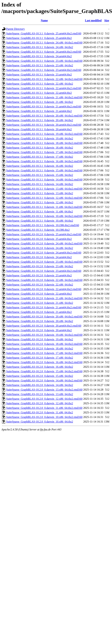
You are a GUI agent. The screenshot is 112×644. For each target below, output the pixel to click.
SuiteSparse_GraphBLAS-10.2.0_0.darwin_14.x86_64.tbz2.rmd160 (44, 380)
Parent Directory (15, 29)
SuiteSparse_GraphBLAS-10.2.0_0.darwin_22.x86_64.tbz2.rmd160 (44, 280)
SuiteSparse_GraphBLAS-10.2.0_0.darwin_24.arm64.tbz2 (39, 257)
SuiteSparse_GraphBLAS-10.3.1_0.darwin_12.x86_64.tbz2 (40, 202)
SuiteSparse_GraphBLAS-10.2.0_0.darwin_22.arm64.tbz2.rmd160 (44, 289)
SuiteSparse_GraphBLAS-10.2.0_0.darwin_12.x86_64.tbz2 (40, 403)
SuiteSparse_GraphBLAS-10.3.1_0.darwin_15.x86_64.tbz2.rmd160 (44, 170)
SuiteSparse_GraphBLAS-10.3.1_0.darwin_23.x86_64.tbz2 (40, 65)
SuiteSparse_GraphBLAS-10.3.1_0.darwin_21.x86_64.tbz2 (40, 102)
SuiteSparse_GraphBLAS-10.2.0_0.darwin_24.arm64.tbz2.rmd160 (44, 253)
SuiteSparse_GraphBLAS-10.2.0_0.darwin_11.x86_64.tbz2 (40, 412)
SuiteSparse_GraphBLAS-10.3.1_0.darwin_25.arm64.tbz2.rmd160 (44, 33)
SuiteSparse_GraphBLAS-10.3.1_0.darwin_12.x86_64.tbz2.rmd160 (44, 198)
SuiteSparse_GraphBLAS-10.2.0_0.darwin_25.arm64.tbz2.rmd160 (44, 234)
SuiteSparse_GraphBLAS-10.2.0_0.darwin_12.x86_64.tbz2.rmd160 (44, 399)
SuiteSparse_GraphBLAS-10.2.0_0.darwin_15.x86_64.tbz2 (40, 376)
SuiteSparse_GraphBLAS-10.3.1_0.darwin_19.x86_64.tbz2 (40, 138)
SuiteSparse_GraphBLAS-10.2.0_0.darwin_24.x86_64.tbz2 (40, 248)
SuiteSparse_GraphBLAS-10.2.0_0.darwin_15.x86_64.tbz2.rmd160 (44, 371)
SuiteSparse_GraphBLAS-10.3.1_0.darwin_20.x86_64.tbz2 (40, 120)
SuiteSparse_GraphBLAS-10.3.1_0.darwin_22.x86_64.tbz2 (40, 84)
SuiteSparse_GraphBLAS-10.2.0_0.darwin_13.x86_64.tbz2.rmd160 (44, 390)
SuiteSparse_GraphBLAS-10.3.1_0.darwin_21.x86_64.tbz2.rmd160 (44, 97)
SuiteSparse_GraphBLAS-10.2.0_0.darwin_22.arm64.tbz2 (39, 294)
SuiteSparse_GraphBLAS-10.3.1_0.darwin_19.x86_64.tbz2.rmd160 (44, 134)
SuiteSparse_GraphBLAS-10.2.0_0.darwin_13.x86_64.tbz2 (40, 394)
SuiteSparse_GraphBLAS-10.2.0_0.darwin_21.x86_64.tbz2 (40, 303)
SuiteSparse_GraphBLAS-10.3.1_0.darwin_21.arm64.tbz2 (39, 111)
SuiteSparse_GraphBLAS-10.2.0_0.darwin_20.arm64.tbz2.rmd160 (44, 326)
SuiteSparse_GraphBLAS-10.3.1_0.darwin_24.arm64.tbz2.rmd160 (44, 52)
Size (107, 20)
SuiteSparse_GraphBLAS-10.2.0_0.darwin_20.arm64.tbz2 (39, 330)
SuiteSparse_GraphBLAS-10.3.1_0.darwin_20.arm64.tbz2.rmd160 (44, 125)
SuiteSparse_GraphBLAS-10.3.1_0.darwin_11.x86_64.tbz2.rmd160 (44, 207)
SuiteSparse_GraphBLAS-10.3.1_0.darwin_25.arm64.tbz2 (39, 38)
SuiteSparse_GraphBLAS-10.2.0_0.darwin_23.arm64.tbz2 (39, 275)
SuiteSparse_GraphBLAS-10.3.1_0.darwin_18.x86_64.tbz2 (40, 148)
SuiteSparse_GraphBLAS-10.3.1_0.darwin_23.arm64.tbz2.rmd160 (44, 70)
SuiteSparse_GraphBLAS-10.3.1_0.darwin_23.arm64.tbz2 (39, 75)
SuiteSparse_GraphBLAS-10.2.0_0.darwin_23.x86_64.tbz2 (40, 266)
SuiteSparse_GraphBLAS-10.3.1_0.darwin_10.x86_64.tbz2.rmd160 (44, 216)
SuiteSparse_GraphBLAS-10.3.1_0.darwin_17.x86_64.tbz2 (40, 157)
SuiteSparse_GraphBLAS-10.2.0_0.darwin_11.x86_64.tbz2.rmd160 (44, 408)
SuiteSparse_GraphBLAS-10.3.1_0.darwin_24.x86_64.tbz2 (40, 47)
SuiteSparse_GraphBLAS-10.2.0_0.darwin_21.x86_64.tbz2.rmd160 (44, 298)
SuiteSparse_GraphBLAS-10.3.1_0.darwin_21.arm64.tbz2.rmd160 (44, 107)
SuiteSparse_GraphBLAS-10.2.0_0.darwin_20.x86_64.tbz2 (40, 321)
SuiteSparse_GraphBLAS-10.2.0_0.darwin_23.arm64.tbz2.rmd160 (44, 271)
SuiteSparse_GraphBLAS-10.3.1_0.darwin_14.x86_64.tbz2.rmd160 (44, 180)
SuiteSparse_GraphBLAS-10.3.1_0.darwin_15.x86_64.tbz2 (40, 175)
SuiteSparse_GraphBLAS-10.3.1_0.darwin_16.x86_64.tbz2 (40, 166)
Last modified (93, 20)
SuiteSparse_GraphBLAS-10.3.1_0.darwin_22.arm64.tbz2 (39, 93)
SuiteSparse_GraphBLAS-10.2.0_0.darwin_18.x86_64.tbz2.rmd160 (44, 344)
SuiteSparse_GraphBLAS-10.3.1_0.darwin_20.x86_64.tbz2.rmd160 (44, 116)
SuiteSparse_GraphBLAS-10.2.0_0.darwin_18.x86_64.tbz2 (40, 349)
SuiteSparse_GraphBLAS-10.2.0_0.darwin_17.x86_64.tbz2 (40, 358)
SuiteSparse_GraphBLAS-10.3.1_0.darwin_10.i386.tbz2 (38, 230)
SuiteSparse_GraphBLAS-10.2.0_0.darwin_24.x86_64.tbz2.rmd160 (44, 243)
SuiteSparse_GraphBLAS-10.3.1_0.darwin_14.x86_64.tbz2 (40, 184)
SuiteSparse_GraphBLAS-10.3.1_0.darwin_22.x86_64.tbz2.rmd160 (44, 79)
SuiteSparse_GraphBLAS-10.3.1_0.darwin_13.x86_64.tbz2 (40, 193)
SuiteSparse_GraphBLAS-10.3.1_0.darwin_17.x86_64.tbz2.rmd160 (44, 152)
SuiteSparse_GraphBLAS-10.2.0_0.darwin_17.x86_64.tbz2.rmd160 (44, 353)
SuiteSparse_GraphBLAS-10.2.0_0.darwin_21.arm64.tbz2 (39, 312)
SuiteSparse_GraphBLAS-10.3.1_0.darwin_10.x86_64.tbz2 (40, 221)
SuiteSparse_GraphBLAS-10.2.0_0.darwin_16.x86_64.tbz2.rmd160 (44, 362)
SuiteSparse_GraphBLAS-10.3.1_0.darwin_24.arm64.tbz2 (39, 56)
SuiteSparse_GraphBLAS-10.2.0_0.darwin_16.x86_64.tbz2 (40, 367)
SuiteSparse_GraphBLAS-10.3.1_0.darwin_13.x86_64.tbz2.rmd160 (44, 189)
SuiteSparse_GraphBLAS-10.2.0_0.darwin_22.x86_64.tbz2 (40, 285)
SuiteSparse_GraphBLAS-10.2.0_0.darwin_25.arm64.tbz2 (39, 239)
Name (44, 20)
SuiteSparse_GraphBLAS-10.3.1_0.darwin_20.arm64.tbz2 (39, 129)
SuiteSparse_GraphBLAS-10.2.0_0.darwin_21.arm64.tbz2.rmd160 (44, 307)
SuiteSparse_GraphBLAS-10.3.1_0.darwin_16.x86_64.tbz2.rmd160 (44, 161)
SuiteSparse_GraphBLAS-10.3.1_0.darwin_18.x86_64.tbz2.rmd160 (44, 143)
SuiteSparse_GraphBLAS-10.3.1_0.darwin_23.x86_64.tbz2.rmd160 (44, 61)
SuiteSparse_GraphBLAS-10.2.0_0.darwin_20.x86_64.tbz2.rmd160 (44, 317)
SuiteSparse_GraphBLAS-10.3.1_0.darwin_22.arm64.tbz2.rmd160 (44, 88)
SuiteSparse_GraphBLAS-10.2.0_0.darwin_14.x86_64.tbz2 (40, 385)
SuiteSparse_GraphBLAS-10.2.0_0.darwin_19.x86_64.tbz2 (40, 339)
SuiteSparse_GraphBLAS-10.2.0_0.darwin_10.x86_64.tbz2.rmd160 (44, 417)
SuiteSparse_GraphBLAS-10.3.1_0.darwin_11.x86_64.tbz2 (40, 212)
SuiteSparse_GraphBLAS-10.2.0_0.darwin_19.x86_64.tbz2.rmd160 (44, 335)
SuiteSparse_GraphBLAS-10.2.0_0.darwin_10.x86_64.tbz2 (40, 422)
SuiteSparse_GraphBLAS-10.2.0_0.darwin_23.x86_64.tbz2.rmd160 (44, 262)
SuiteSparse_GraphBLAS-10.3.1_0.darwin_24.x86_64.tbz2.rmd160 (44, 43)
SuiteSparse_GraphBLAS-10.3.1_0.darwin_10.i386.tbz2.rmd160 (43, 225)
